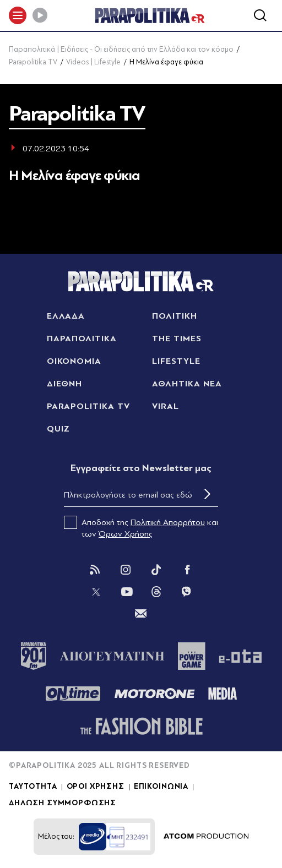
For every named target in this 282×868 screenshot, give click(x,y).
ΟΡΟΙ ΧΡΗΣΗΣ (96, 787)
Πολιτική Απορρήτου (168, 522)
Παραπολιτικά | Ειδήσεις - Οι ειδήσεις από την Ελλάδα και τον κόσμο (121, 49)
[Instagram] (126, 570)
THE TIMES (177, 339)
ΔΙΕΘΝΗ (65, 384)
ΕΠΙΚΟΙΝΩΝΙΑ (161, 787)
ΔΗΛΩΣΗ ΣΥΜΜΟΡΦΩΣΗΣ (63, 803)
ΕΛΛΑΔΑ (66, 316)
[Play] (40, 15)
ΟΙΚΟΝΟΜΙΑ (74, 361)
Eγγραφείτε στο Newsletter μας (141, 468)
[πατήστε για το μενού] (18, 15)
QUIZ (59, 429)
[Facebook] (187, 570)
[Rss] (95, 570)
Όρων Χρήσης (126, 534)
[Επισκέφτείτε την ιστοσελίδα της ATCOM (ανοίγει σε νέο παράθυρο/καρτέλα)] (206, 837)
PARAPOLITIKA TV (88, 406)
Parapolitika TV (33, 62)
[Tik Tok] (156, 570)
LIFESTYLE (176, 361)
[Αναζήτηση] (260, 15)
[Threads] (156, 591)
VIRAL (166, 406)
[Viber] (186, 592)
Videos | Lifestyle (93, 62)
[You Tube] (127, 592)
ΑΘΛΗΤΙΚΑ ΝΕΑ (187, 384)
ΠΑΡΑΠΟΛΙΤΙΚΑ (82, 339)
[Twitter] (96, 592)
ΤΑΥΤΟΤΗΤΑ (33, 787)
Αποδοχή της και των (141, 527)
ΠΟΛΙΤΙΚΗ (175, 316)
